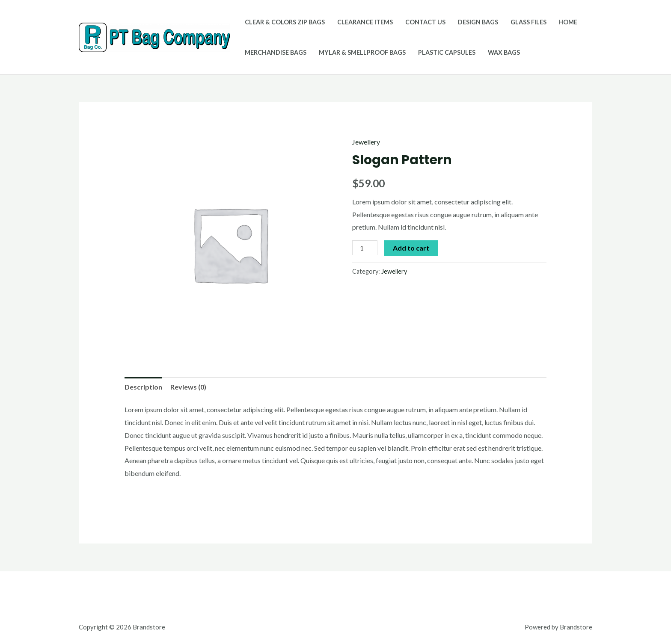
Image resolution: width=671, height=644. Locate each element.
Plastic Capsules (447, 52)
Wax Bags (504, 52)
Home (568, 22)
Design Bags (478, 22)
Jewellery (366, 142)
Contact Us (425, 22)
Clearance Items (365, 22)
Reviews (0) (188, 387)
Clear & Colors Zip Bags (285, 22)
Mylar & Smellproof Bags (362, 52)
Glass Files (528, 22)
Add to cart (411, 248)
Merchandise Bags (276, 52)
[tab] (143, 387)
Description (143, 387)
